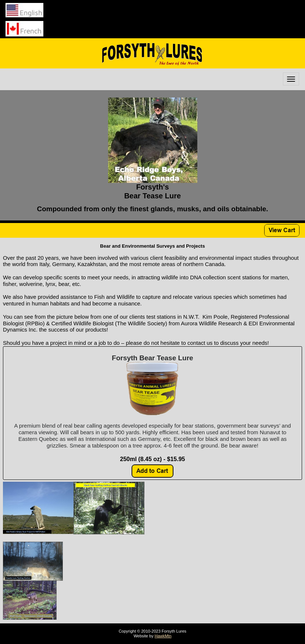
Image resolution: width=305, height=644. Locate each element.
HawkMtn (163, 636)
